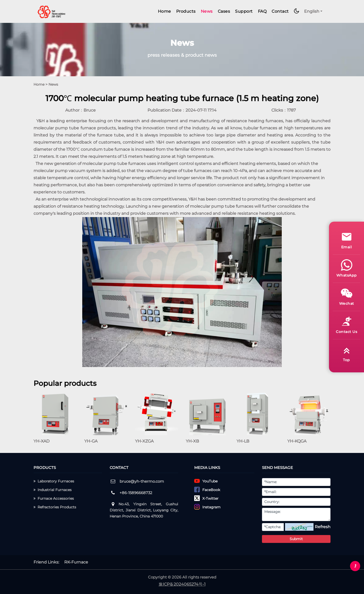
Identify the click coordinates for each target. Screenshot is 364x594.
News (207, 11)
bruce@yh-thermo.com (142, 481)
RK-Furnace (76, 562)
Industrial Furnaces (53, 490)
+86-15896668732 (136, 493)
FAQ (262, 11)
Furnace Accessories (54, 498)
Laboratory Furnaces (54, 481)
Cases (224, 11)
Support (244, 11)
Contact (280, 11)
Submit (296, 539)
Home (164, 11)
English (312, 11)
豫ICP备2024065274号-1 (182, 584)
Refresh (323, 527)
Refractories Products (55, 507)
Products (186, 11)
